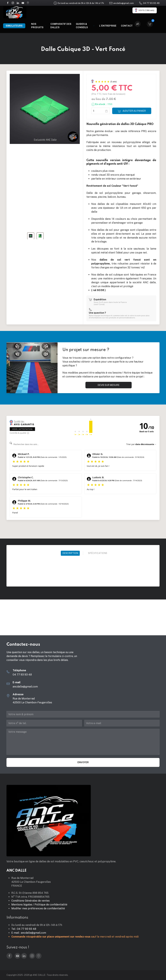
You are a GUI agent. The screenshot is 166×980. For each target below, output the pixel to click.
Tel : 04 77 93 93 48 (24, 929)
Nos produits (39, 26)
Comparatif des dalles (61, 26)
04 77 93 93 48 (149, 3)
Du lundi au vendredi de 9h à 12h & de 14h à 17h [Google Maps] (79, 3)
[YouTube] (23, 3)
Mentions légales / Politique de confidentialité (39, 905)
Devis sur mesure (109, 385)
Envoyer (83, 762)
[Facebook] (8, 3)
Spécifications (98, 553)
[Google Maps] (28, 3)
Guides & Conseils (85, 26)
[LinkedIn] (18, 3)
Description (70, 553)
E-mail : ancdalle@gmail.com (29, 933)
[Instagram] (13, 3)
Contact (127, 26)
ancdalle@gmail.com (122, 3)
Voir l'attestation (22, 429)
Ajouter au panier (132, 111)
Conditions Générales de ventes (30, 901)
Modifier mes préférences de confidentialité (38, 908)
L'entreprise (108, 26)
